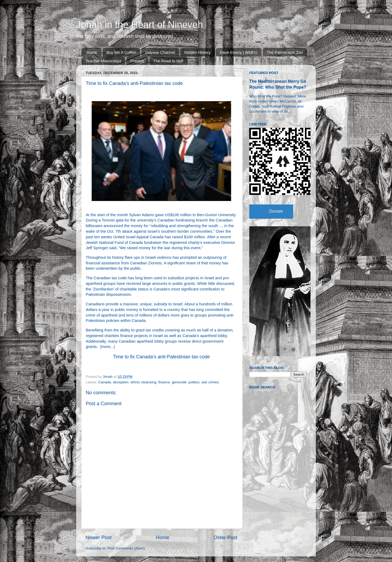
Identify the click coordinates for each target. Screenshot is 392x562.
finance (164, 382)
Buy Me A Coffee (121, 52)
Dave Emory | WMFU (238, 52)
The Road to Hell (168, 61)
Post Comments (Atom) (126, 548)
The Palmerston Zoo (285, 52)
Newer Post (99, 537)
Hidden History (197, 52)
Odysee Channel (160, 52)
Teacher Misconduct (103, 61)
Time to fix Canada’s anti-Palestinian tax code (161, 357)
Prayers (137, 61)
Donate (276, 211)
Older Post (225, 537)
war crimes (210, 382)
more (106, 347)
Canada (105, 382)
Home (92, 52)
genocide (179, 382)
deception (121, 382)
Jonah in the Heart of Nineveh (140, 25)
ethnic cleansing (143, 382)
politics (194, 382)
